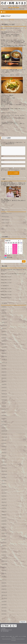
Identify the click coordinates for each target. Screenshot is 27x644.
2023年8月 (4, 408)
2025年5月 (4, 343)
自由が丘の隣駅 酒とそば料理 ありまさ (14, 636)
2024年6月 (4, 377)
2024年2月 (4, 389)
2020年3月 (4, 526)
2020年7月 (4, 513)
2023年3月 (4, 423)
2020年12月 (4, 507)
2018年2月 (4, 588)
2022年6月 (4, 451)
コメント (3, 145)
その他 (3, 234)
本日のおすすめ (5, 218)
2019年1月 (4, 557)
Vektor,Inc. (23, 639)
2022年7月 (4, 448)
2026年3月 (4, 312)
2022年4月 (4, 458)
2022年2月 (4, 464)
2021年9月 (4, 479)
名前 (2, 158)
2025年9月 (4, 330)
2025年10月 (4, 327)
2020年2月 (4, 529)
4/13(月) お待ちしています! (6, 293)
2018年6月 (4, 578)
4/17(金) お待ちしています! (6, 284)
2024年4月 (4, 383)
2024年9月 (4, 368)
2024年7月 (4, 374)
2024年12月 (4, 358)
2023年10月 (4, 402)
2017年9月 (4, 603)
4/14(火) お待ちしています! (6, 290)
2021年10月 (4, 476)
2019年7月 (4, 541)
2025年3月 (4, 349)
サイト (3, 166)
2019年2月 (4, 554)
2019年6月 (4, 544)
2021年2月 (4, 501)
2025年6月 (4, 340)
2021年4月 (4, 495)
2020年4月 (4, 523)
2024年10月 (4, 364)
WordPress (9, 639)
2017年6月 (4, 613)
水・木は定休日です (5, 287)
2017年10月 (4, 600)
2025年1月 (4, 355)
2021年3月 (4, 498)
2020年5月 (4, 520)
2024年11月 (4, 361)
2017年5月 (4, 616)
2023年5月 (4, 417)
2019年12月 (4, 535)
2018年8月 (4, 572)
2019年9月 (4, 538)
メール (3, 162)
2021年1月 (4, 504)
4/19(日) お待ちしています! (6, 279)
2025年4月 (4, 346)
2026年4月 (4, 309)
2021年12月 (4, 470)
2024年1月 (4, 392)
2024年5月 (4, 380)
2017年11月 (4, 597)
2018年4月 (4, 585)
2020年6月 (4, 516)
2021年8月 (4, 482)
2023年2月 (4, 427)
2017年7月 (4, 610)
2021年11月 (4, 473)
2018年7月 (4, 575)
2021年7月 (4, 485)
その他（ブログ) (5, 224)
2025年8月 (4, 333)
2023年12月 (4, 395)
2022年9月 (4, 442)
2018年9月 (4, 569)
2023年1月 (4, 430)
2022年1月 (4, 467)
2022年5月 (4, 454)
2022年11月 (4, 436)
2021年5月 (4, 492)
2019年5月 (4, 547)
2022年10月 (4, 439)
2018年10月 (4, 566)
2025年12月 (4, 321)
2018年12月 (4, 560)
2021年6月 (4, 489)
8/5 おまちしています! (6, 130)
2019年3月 (4, 551)
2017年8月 (4, 606)
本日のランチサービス (7, 215)
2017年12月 (4, 594)
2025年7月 (4, 336)
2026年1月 (4, 318)
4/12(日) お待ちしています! (6, 296)
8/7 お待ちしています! (21, 130)
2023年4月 (4, 420)
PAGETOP (23, 622)
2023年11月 (4, 399)
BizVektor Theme (16, 639)
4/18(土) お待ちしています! (6, 281)
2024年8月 (4, 371)
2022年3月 (4, 461)
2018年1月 (4, 591)
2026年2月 (4, 315)
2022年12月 (4, 433)
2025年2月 (4, 352)
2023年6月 (4, 414)
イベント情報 (5, 228)
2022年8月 (4, 445)
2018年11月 (4, 563)
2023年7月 (4, 411)
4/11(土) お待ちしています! (6, 299)
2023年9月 (4, 405)
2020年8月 (4, 510)
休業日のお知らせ (6, 221)
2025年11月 (4, 324)
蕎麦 (3, 231)
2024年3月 (4, 386)
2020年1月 (4, 532)
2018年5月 (4, 582)
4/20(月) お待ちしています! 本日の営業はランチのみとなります (13, 275)
